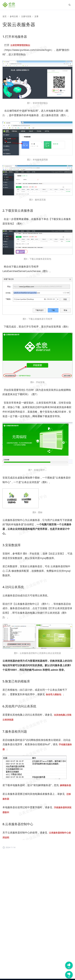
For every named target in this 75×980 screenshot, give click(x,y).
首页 (5, 16)
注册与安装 (26, 16)
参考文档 (14, 16)
